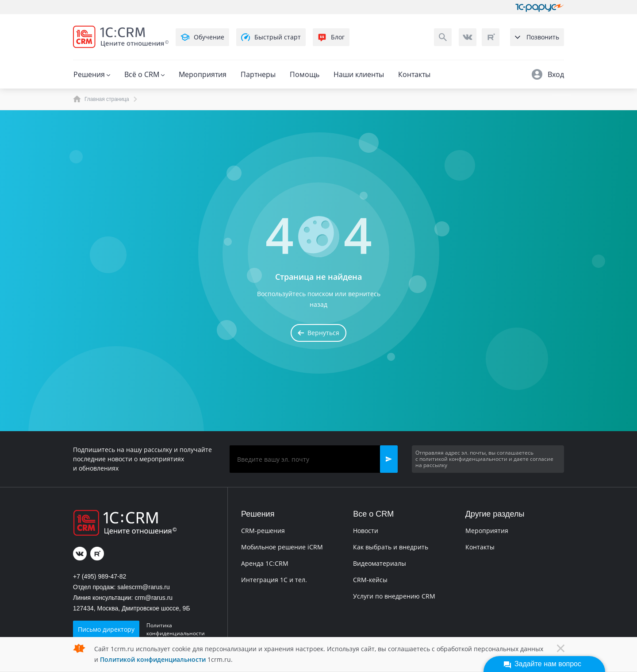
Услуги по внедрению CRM (394, 596)
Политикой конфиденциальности (153, 659)
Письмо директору (106, 629)
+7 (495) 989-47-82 (100, 576)
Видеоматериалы (380, 563)
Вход (548, 74)
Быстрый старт (271, 37)
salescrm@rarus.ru (143, 587)
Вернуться (318, 333)
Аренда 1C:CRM (265, 563)
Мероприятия (203, 74)
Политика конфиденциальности (176, 629)
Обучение (202, 37)
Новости (366, 531)
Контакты (414, 74)
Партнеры (258, 74)
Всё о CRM (144, 74)
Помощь (305, 74)
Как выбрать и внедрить (391, 547)
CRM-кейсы (370, 580)
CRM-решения (263, 531)
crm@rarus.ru (153, 598)
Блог (331, 37)
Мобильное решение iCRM (282, 547)
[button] (389, 459)
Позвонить (537, 37)
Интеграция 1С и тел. (274, 580)
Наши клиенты (359, 74)
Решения (92, 74)
